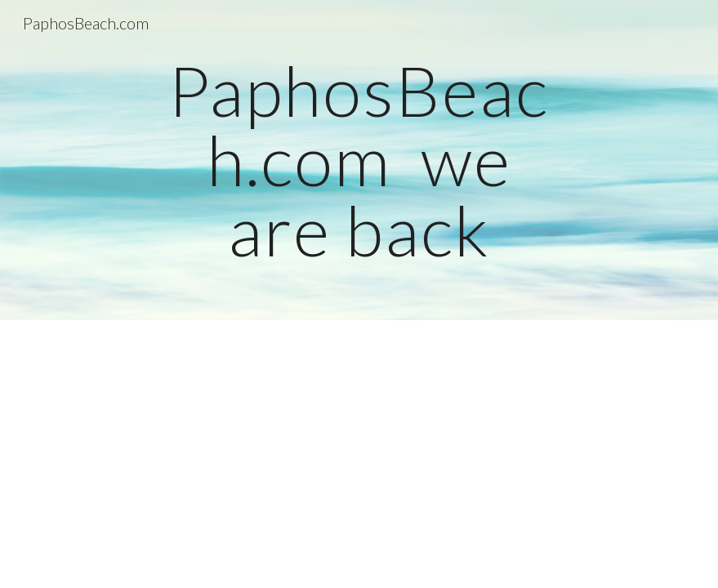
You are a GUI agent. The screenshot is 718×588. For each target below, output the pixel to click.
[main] (359, 160)
